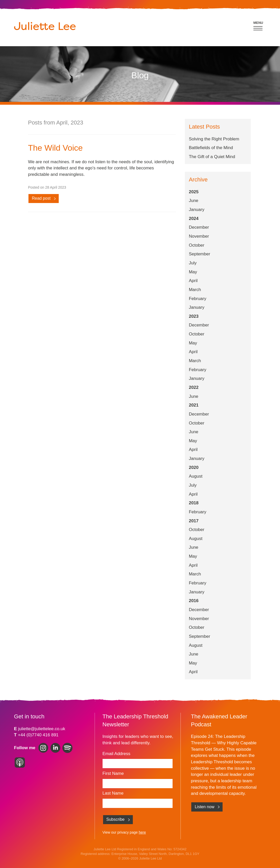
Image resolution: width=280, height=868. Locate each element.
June (193, 201)
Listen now (204, 807)
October (196, 245)
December (199, 227)
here (142, 832)
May (193, 272)
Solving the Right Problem (214, 139)
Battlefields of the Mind (211, 148)
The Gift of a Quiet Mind (212, 157)
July (193, 263)
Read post (41, 198)
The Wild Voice (55, 148)
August (196, 476)
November (199, 236)
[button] (258, 25)
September (199, 254)
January (196, 210)
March (195, 290)
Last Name (113, 793)
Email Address (117, 754)
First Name (113, 773)
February (197, 299)
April (193, 281)
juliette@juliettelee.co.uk (42, 729)
